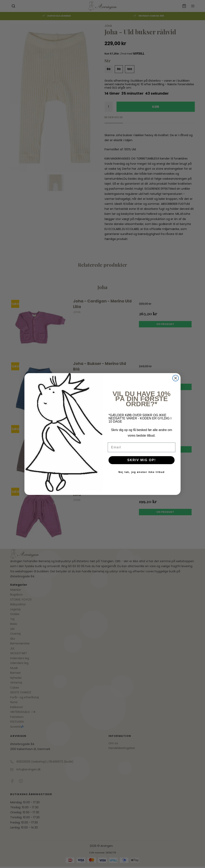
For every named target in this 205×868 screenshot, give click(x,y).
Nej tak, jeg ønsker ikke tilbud (142, 472)
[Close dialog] (176, 378)
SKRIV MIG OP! (142, 460)
